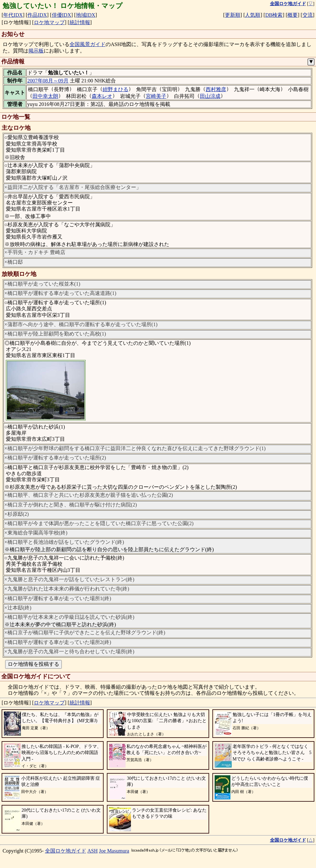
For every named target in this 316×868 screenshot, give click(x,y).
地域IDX (86, 15)
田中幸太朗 (45, 96)
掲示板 (36, 51)
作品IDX (37, 15)
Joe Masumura (114, 851)
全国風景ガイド (88, 44)
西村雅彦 (216, 89)
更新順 (233, 15)
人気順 (253, 15)
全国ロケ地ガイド (66, 851)
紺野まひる (116, 89)
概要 (293, 15)
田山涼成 (210, 96)
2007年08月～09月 (48, 81)
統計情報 (80, 22)
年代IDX (13, 15)
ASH (93, 851)
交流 (308, 15)
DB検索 (274, 15)
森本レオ (102, 96)
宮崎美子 (156, 96)
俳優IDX (61, 15)
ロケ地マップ (49, 22)
